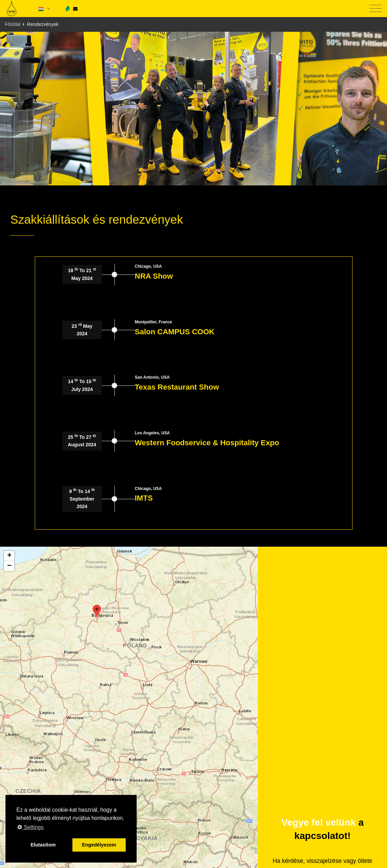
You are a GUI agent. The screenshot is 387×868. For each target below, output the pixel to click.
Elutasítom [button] (43, 845)
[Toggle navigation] (376, 9)
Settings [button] (30, 827)
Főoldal (13, 24)
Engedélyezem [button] (99, 845)
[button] (97, 612)
